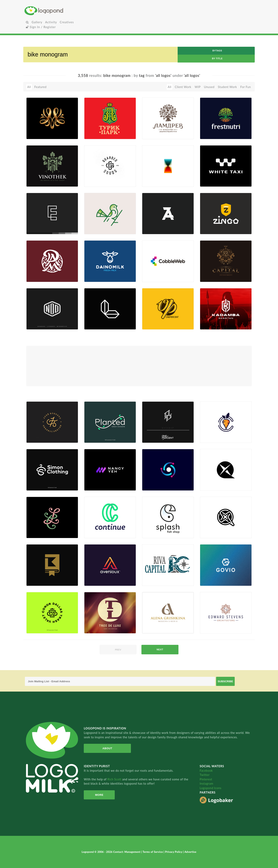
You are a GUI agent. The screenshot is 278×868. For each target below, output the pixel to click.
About (105, 748)
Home (63, 11)
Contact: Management (127, 852)
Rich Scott (115, 779)
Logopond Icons (211, 788)
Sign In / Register (41, 27)
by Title (217, 58)
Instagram (206, 784)
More (98, 795)
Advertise (190, 852)
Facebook (206, 771)
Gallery (37, 22)
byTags (217, 51)
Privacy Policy (174, 852)
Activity (51, 22)
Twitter (205, 775)
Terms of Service (153, 852)
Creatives (67, 22)
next (160, 649)
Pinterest (206, 779)
